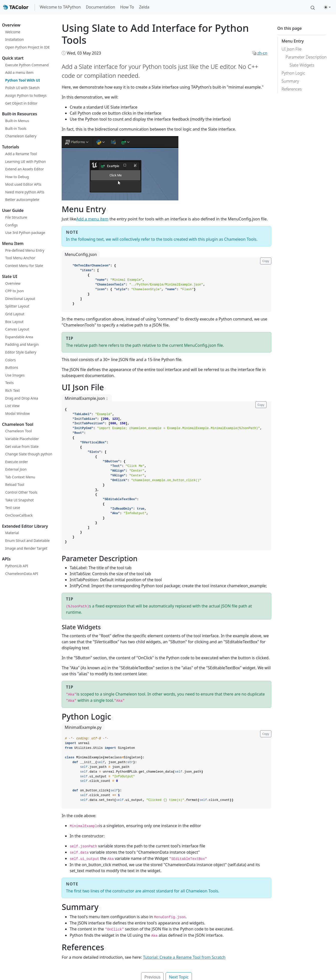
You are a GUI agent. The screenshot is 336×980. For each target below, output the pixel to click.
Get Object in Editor (21, 103)
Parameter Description (306, 57)
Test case (13, 508)
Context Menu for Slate (24, 266)
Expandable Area (19, 337)
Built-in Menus (17, 121)
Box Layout (14, 322)
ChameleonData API (22, 574)
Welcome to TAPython (60, 7)
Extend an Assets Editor (25, 169)
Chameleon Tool (19, 431)
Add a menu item (19, 72)
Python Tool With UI (23, 80)
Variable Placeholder (22, 439)
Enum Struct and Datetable (27, 541)
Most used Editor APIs (23, 184)
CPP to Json (15, 291)
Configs (12, 225)
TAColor (16, 7)
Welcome (13, 32)
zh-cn (262, 53)
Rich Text (13, 390)
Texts (10, 383)
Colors (11, 360)
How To (127, 7)
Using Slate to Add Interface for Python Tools (155, 34)
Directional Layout (20, 299)
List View (12, 406)
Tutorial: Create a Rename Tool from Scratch (184, 957)
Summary (290, 81)
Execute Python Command (27, 65)
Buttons (12, 367)
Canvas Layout (17, 329)
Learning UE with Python (26, 161)
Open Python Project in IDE (28, 47)
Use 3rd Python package (25, 233)
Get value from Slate (22, 446)
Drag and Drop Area (22, 398)
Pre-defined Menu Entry (25, 250)
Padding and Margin (22, 344)
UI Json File (292, 49)
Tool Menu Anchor (20, 258)
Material (12, 533)
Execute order (17, 462)
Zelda (144, 7)
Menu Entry (293, 41)
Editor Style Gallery (21, 352)
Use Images (15, 375)
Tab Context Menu (20, 477)
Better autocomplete (22, 200)
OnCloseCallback (19, 515)
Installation (15, 39)
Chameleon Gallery (21, 136)
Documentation (100, 7)
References (292, 89)
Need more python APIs (25, 192)
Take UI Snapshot (20, 500)
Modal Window (18, 413)
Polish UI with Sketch (22, 88)
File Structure (16, 217)
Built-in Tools (16, 128)
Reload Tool (15, 484)
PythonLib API (17, 566)
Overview (13, 283)
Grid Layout (15, 314)
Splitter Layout (17, 306)
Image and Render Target (26, 548)
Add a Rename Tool (21, 154)
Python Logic (293, 73)
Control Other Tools (21, 492)
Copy (266, 261)
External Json (16, 469)
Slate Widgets (302, 65)
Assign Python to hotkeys (26, 95)
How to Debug (17, 177)
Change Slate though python (29, 454)
